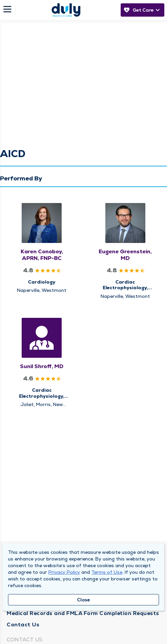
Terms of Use (107, 572)
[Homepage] (66, 10)
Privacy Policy (64, 572)
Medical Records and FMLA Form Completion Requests (83, 613)
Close (83, 600)
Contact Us (23, 625)
